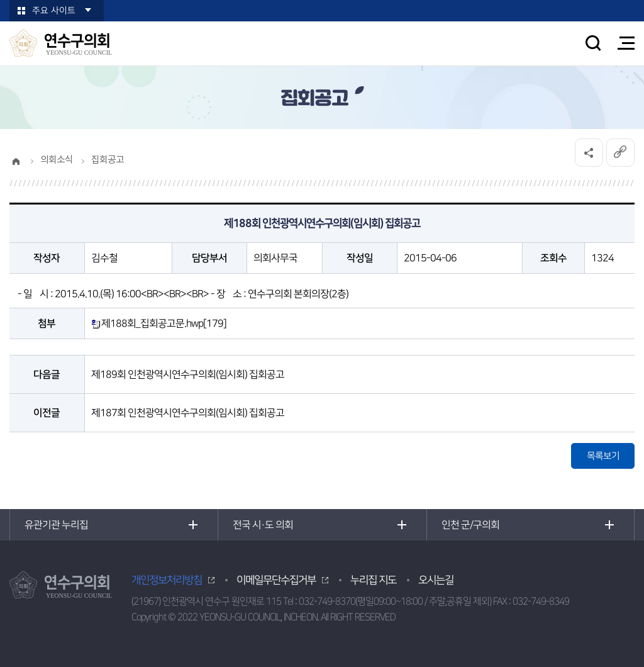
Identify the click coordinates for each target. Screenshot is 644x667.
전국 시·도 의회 (263, 525)
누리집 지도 (373, 580)
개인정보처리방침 (167, 580)
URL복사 (620, 153)
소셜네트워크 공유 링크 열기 (588, 153)
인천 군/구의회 (470, 525)
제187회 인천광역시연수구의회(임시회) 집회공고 (188, 413)
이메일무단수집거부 (276, 580)
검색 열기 (593, 43)
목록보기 (603, 456)
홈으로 (16, 161)
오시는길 (436, 580)
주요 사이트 (54, 11)
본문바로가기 (0, 0)
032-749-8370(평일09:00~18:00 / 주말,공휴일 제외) (395, 601)
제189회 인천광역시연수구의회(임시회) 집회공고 (188, 374)
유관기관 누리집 (56, 525)
